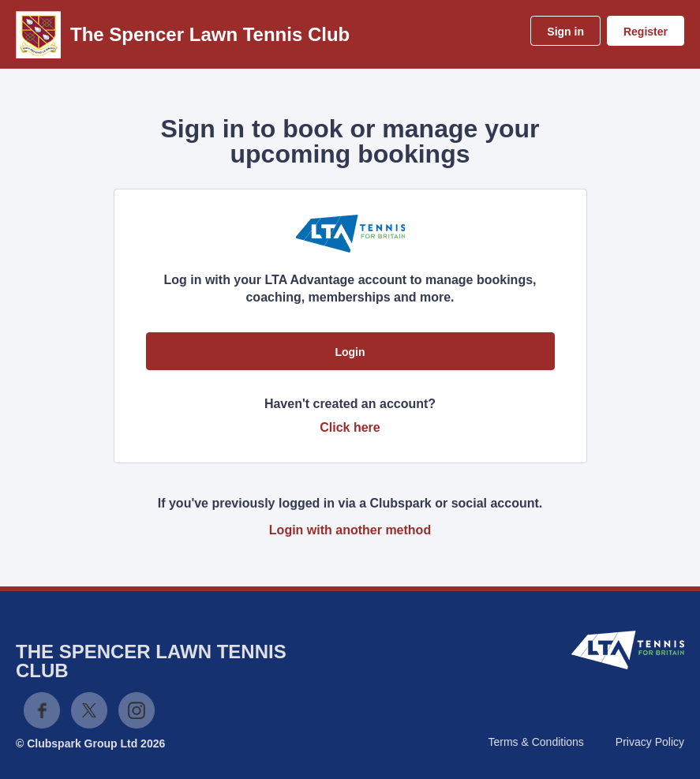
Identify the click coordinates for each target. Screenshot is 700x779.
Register (646, 32)
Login (350, 352)
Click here (350, 427)
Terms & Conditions (535, 742)
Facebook (42, 710)
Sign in (565, 32)
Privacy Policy (650, 742)
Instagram (137, 710)
